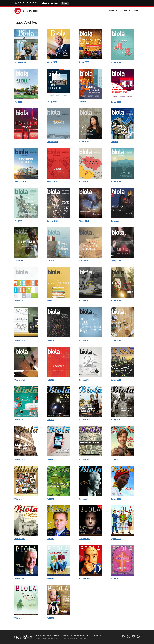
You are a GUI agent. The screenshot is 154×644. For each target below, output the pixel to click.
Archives (136, 11)
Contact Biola (41, 636)
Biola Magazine (31, 11)
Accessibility (97, 636)
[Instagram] (138, 636)
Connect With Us (123, 11)
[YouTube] (133, 636)
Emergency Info (67, 636)
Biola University (28, 3)
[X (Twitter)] (128, 636)
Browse (65, 3)
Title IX (88, 636)
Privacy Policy (79, 636)
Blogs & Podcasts (50, 3)
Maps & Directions (53, 636)
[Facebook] (123, 636)
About (111, 11)
